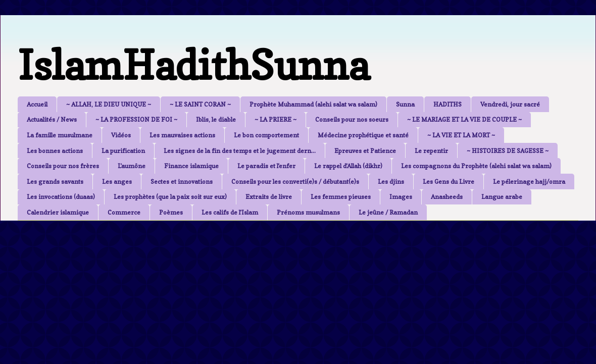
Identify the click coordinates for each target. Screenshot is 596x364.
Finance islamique (191, 166)
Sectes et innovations (182, 181)
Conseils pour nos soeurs (352, 119)
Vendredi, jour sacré (510, 104)
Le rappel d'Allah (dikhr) (348, 166)
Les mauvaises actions (182, 135)
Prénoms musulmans (308, 212)
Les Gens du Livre (449, 181)
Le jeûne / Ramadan (388, 212)
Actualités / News (52, 119)
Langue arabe (502, 197)
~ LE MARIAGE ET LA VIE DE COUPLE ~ (464, 119)
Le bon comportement (266, 135)
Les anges (117, 181)
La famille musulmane (60, 135)
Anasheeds (447, 197)
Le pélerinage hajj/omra (529, 181)
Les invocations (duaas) (61, 197)
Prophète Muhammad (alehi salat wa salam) (313, 104)
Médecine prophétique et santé (363, 135)
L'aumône (132, 166)
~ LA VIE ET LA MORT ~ (461, 135)
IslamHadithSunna (193, 65)
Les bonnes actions (55, 151)
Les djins (391, 181)
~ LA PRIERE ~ (276, 119)
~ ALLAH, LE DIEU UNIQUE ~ (109, 104)
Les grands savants (55, 181)
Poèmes (171, 212)
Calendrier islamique (58, 212)
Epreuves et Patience (365, 151)
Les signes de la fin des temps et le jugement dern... (240, 151)
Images (401, 197)
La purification (123, 151)
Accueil (37, 104)
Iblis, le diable (216, 119)
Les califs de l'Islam (230, 212)
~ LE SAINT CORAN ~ (200, 104)
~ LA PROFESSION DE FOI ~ (136, 119)
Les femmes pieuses (341, 197)
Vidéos (121, 135)
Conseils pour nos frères (63, 166)
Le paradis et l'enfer (266, 166)
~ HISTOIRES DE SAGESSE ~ (508, 151)
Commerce (124, 212)
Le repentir (431, 151)
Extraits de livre (269, 197)
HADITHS (448, 104)
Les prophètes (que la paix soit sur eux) (170, 197)
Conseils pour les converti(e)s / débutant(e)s (295, 181)
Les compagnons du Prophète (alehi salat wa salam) (476, 166)
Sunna (405, 104)
